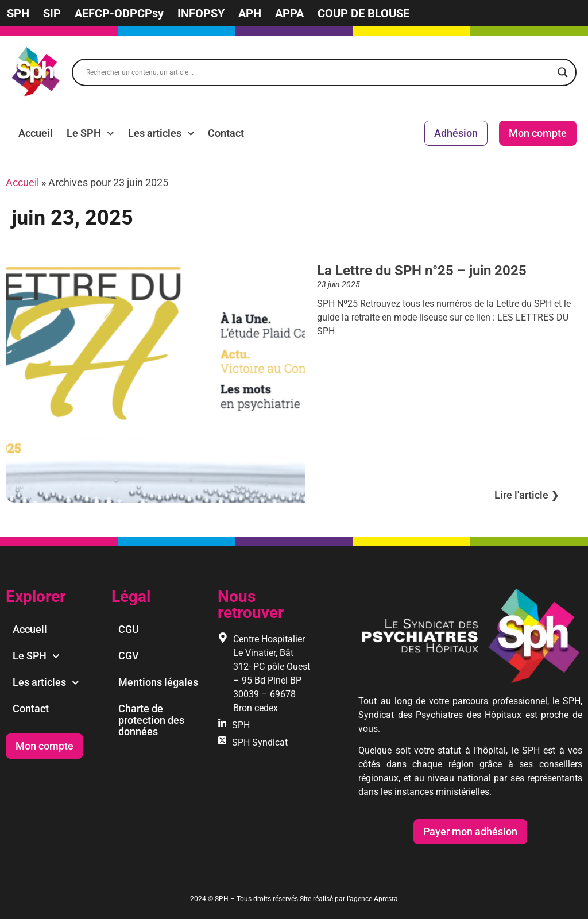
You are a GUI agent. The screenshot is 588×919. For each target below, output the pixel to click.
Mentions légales (158, 682)
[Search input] (319, 72)
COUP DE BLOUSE (363, 13)
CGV (129, 656)
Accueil (36, 133)
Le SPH (90, 133)
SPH (18, 13)
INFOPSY (201, 13)
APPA (289, 13)
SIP (52, 13)
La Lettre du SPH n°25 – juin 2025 (422, 271)
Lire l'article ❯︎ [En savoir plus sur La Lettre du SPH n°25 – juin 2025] (527, 495)
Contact (226, 133)
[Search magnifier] (563, 72)
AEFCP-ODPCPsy (119, 13)
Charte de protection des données (151, 720)
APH (250, 13)
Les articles (161, 133)
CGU (129, 629)
